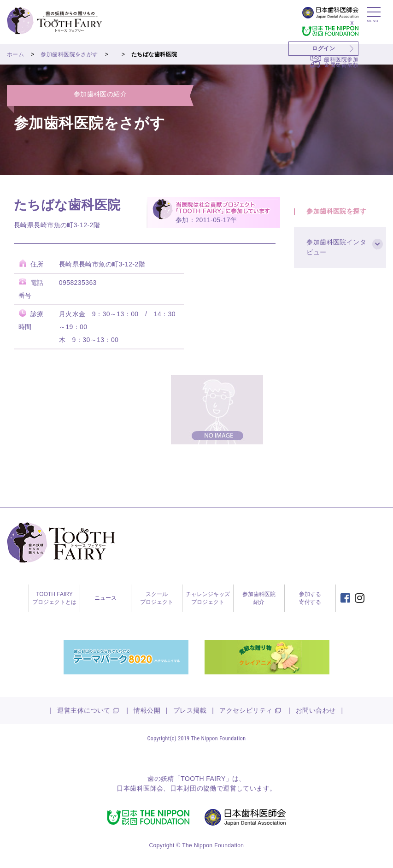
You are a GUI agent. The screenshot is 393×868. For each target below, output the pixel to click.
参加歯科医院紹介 (259, 598)
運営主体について (84, 710)
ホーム (15, 54)
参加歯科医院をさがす (69, 54)
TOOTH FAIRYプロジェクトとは (54, 598)
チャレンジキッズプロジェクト (208, 598)
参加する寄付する (310, 598)
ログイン (323, 48)
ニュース (106, 598)
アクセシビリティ (246, 710)
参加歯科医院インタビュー (338, 251)
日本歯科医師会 (140, 788)
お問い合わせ (316, 710)
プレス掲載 (190, 710)
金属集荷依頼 (341, 65)
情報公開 (147, 710)
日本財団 (183, 788)
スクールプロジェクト (157, 598)
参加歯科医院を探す (338, 213)
